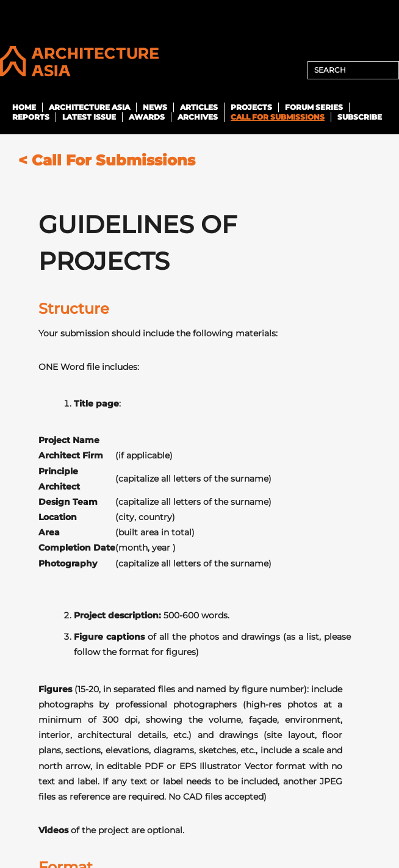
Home (24, 107)
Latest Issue (89, 117)
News (155, 107)
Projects (251, 107)
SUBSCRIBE (360, 117)
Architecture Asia (89, 107)
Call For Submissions (278, 117)
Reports (31, 117)
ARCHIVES (198, 117)
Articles (199, 107)
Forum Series (314, 107)
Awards (147, 117)
